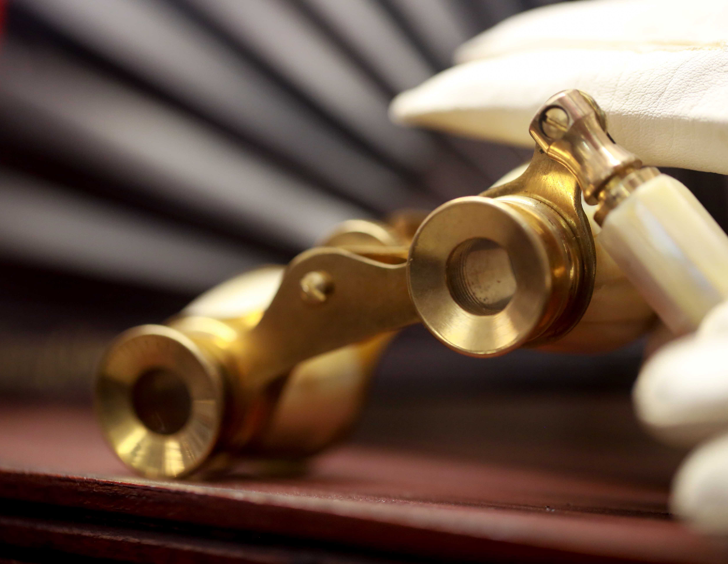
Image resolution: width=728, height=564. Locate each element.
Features (80, 449)
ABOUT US (81, 427)
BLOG (80, 416)
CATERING (81, 405)
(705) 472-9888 (80, 160)
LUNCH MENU (80, 360)
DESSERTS (80, 382)
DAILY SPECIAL (81, 371)
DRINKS (80, 393)
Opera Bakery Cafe (80, 349)
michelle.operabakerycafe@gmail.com (87, 171)
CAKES (81, 438)
